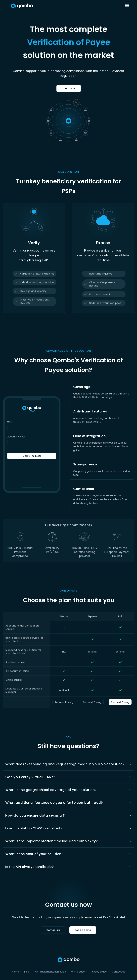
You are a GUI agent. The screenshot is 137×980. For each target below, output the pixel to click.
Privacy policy (99, 972)
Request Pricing (64, 702)
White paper (78, 972)
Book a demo (83, 930)
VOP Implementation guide (50, 972)
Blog (27, 972)
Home (15, 972)
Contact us (69, 88)
